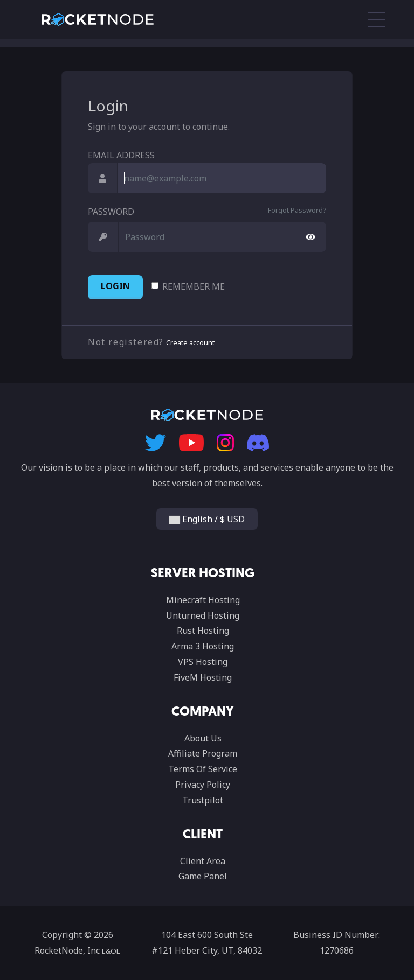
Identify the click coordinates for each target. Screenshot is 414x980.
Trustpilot (203, 800)
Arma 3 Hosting (203, 646)
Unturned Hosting (203, 615)
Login (115, 286)
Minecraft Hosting (203, 600)
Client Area (203, 861)
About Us (203, 738)
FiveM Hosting (203, 677)
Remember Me (194, 286)
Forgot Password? (297, 210)
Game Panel (203, 876)
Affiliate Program (203, 753)
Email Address (121, 155)
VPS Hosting (203, 662)
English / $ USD (207, 519)
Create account (190, 342)
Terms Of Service (203, 769)
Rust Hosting (203, 631)
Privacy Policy (203, 785)
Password (111, 212)
